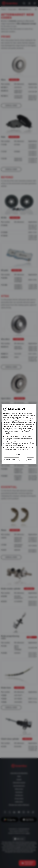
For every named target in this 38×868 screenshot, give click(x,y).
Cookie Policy (24, 432)
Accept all (19, 454)
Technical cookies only (12, 459)
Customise (30, 459)
